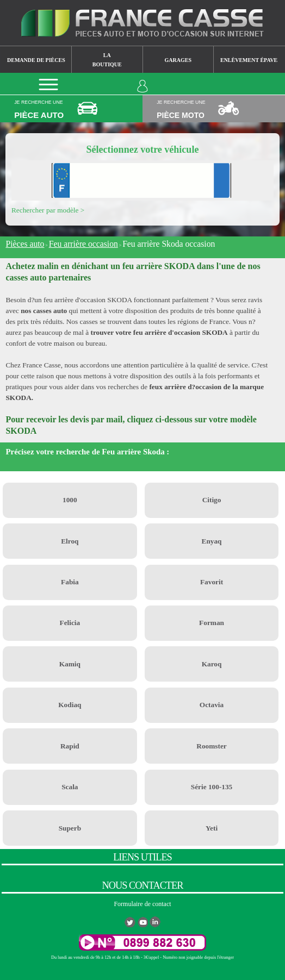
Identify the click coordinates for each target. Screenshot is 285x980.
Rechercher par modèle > (48, 210)
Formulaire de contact (142, 904)
